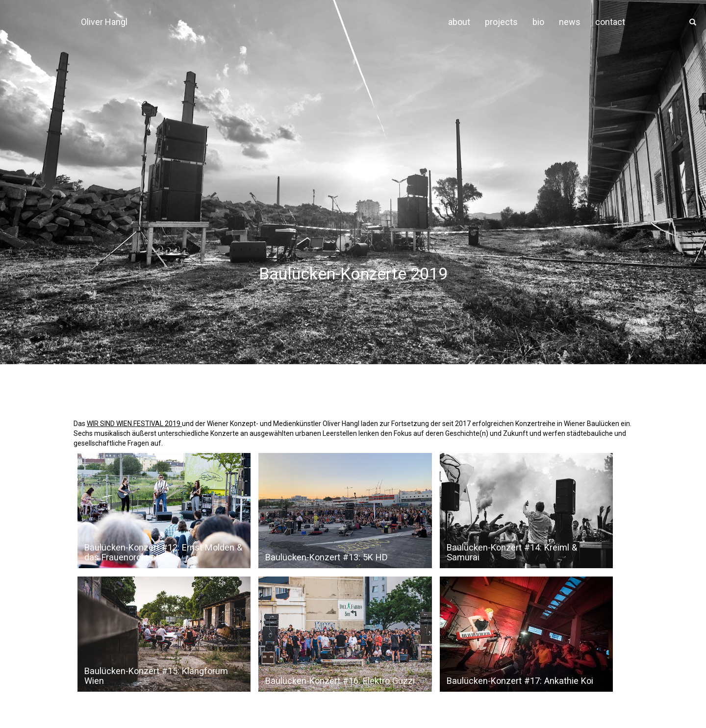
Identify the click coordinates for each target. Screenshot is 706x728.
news (570, 22)
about (459, 22)
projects (501, 22)
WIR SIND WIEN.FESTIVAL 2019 (134, 424)
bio (538, 22)
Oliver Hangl (104, 22)
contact (610, 22)
